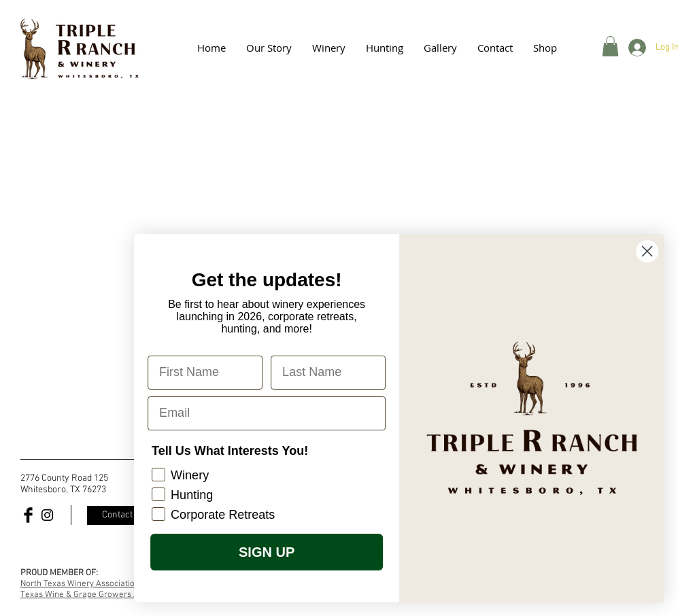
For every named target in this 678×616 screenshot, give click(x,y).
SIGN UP (275, 552)
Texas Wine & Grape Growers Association (99, 595)
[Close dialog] (657, 251)
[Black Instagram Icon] (47, 515)
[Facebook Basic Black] (28, 515)
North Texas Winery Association (80, 584)
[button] (440, 48)
